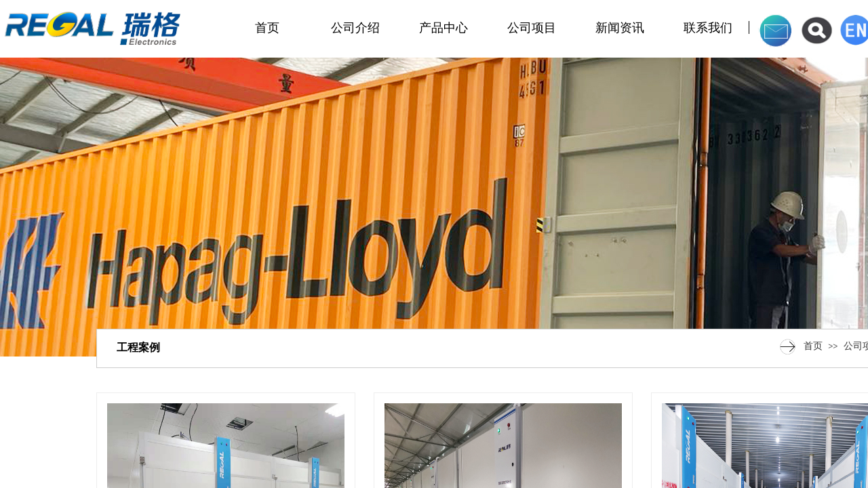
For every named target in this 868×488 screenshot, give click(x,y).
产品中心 (443, 28)
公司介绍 (355, 28)
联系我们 (708, 28)
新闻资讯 (620, 28)
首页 (267, 28)
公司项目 (532, 28)
